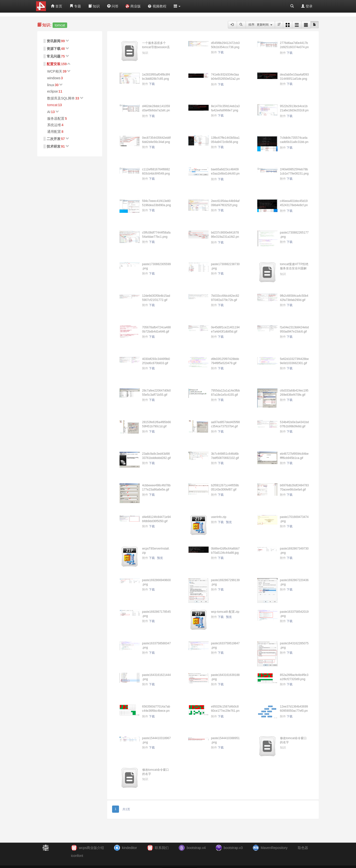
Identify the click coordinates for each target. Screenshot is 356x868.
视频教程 (157, 6)
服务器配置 (56, 118)
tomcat (52, 105)
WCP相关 (55, 71)
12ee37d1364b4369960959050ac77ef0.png (294, 711)
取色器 (303, 848)
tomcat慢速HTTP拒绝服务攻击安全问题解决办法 (294, 268)
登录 (307, 6)
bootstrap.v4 (196, 848)
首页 (57, 6)
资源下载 (54, 49)
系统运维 (54, 125)
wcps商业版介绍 (91, 848)
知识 (94, 6)
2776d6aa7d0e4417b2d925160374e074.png (294, 47)
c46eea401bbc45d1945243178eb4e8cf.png (294, 205)
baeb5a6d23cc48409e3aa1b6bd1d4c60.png (225, 174)
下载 (221, 52)
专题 (75, 6)
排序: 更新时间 (260, 25)
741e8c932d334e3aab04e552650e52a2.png (226, 79)
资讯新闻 (54, 41)
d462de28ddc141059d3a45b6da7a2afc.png (156, 110)
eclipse (53, 91)
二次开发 (54, 139)
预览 (229, 522)
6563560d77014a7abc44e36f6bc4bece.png (156, 711)
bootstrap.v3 (233, 848)
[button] (177, 6)
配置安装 (54, 64)
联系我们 (162, 848)
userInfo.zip (219, 517)
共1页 (126, 809)
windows (54, 78)
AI (49, 112)
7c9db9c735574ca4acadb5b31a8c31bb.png (294, 142)
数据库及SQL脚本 (61, 98)
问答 (113, 6)
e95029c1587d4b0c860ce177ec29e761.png (225, 711)
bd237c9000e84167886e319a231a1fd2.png (225, 237)
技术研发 (54, 146)
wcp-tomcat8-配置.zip (225, 612)
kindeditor (129, 848)
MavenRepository (274, 848)
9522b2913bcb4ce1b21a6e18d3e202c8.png (294, 110)
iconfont (77, 856)
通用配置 (54, 132)
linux (51, 85)
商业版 (133, 6)
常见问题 (54, 56)
